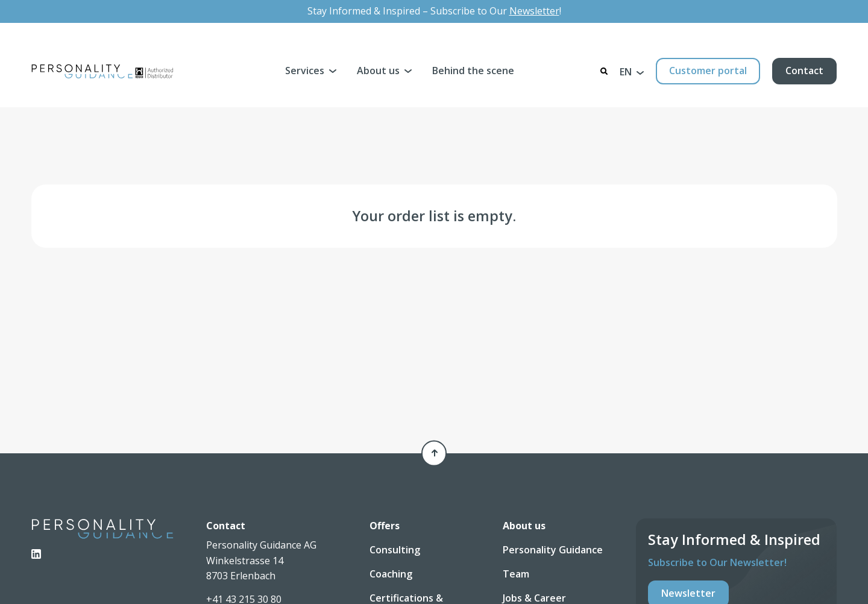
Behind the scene (473, 71)
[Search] (604, 71)
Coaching (391, 574)
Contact (804, 71)
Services (305, 71)
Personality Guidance (553, 550)
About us (378, 71)
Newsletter (534, 11)
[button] (632, 71)
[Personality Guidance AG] (102, 71)
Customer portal (708, 71)
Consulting (395, 550)
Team (516, 574)
